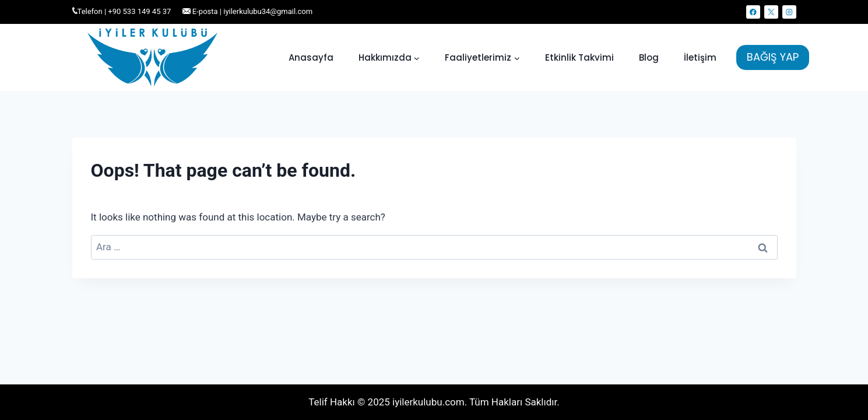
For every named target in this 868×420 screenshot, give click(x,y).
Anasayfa (311, 57)
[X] (771, 12)
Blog (649, 57)
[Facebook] (753, 12)
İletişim (700, 57)
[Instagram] (789, 12)
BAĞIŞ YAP (773, 57)
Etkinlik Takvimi (579, 57)
